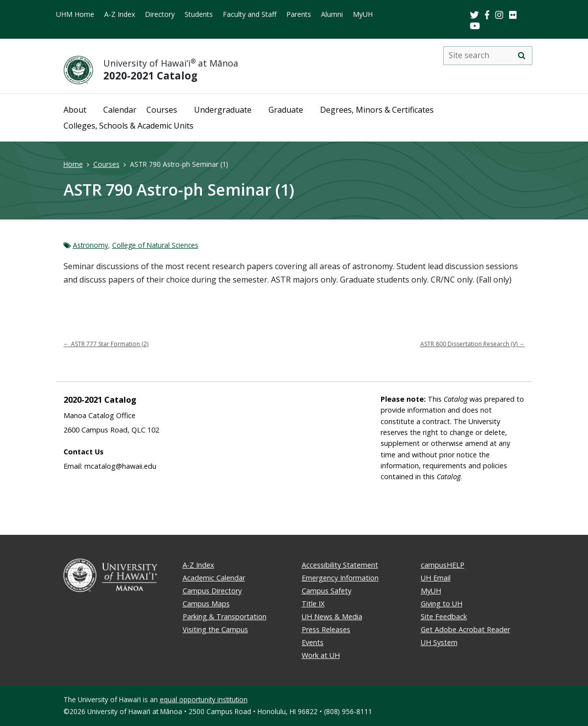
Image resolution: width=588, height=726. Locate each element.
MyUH (363, 14)
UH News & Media (332, 617)
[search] (522, 56)
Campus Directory (212, 591)
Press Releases (326, 629)
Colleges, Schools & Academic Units (129, 126)
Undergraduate (223, 110)
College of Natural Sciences (155, 245)
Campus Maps (206, 604)
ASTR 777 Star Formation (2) (106, 344)
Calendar (120, 110)
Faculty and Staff (250, 14)
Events (313, 642)
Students (199, 14)
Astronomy (91, 245)
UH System (439, 642)
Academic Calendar (214, 578)
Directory (160, 14)
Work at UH (321, 655)
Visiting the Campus (215, 629)
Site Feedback (444, 617)
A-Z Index (120, 14)
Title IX (313, 604)
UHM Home (75, 14)
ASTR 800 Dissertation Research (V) (473, 344)
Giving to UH (442, 604)
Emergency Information (340, 578)
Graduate (286, 110)
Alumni (332, 14)
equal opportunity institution (204, 699)
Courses (162, 110)
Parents (299, 14)
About (75, 110)
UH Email (436, 578)
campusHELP (443, 565)
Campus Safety (327, 591)
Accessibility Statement (340, 565)
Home (73, 164)
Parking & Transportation (225, 617)
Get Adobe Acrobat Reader (465, 629)
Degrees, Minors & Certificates (377, 110)
